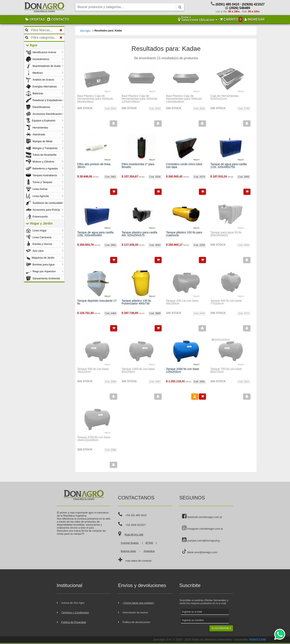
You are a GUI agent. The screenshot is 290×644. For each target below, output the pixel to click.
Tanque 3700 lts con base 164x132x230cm (94, 439)
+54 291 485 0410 (136, 515)
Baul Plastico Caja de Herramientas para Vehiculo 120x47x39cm (140, 99)
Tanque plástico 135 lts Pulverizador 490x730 (136, 302)
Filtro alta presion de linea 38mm (94, 166)
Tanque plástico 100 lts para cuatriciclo (184, 234)
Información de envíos (135, 612)
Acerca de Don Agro (73, 603)
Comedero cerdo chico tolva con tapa (184, 166)
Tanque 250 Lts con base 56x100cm (182, 302)
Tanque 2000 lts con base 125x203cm (182, 370)
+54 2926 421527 (136, 525)
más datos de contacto (139, 561)
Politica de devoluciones (136, 622)
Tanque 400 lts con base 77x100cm (226, 302)
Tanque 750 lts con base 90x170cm (226, 370)
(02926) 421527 (253, 4)
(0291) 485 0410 (227, 4)
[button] (113, 123)
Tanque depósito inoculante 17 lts (97, 302)
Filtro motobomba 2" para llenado (138, 166)
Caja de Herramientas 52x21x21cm (225, 97)
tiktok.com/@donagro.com (200, 551)
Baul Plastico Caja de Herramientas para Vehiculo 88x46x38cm (95, 99)
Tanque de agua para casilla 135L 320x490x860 (95, 234)
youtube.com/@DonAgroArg (201, 540)
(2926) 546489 (238, 8)
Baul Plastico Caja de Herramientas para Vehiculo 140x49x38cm (184, 99)
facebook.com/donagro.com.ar (202, 516)
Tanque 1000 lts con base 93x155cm (138, 370)
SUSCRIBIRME (221, 628)
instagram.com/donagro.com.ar (202, 528)
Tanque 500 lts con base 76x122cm (93, 370)
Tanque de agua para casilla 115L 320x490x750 (229, 166)
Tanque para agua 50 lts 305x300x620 (226, 234)
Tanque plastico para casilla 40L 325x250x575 (139, 234)
